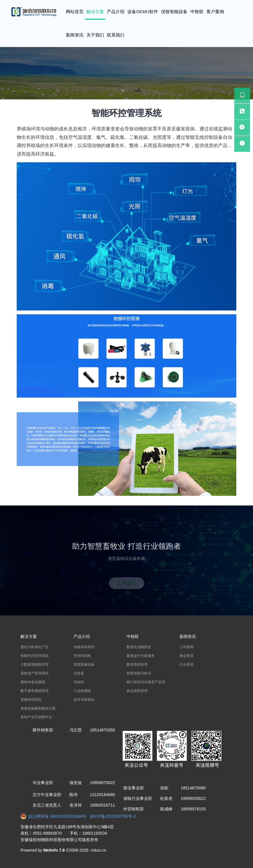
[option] (126, 73)
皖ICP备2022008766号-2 (113, 816)
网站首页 (75, 12)
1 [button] (123, 91)
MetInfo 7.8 (54, 850)
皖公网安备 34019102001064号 (55, 816)
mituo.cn (99, 850)
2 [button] (130, 91)
